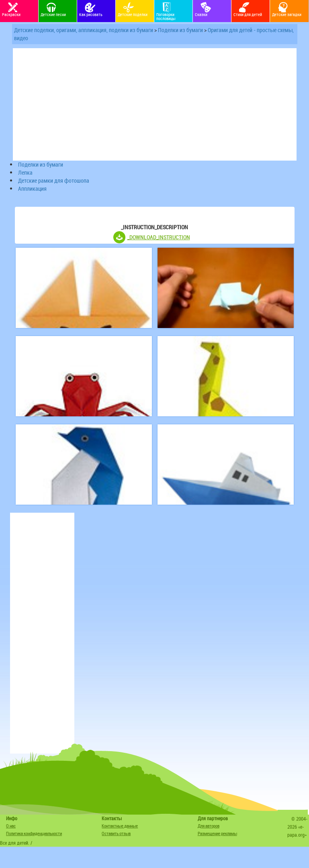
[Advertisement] (42, 633)
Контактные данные (120, 826)
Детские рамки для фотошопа (54, 180)
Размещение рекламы (217, 833)
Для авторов (209, 826)
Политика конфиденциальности (34, 833)
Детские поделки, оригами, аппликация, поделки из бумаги (84, 30)
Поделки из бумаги (180, 30)
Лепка (25, 172)
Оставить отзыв (116, 833)
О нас (11, 826)
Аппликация (32, 188)
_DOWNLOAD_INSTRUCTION (159, 237)
